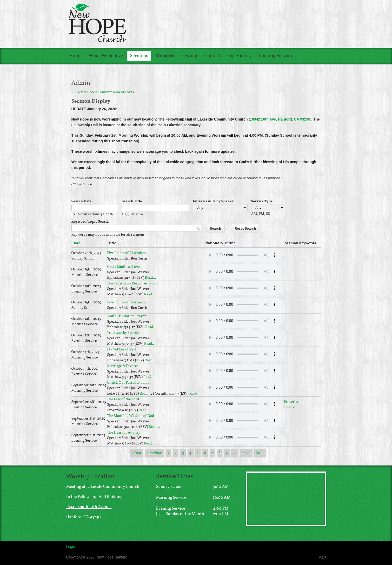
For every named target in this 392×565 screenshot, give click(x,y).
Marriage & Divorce (123, 366)
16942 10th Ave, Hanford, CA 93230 (280, 119)
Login (71, 547)
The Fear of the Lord (123, 399)
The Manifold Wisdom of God (131, 416)
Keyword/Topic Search (91, 222)
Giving (190, 56)
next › (246, 453)
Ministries (166, 56)
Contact (212, 56)
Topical (289, 407)
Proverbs (291, 402)
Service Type (262, 201)
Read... (151, 278)
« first (137, 453)
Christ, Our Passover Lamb (128, 383)
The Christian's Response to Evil (132, 284)
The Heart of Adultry (124, 433)
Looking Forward (276, 56)
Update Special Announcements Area (105, 92)
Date (76, 243)
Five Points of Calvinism (126, 253)
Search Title (132, 201)
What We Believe (106, 56)
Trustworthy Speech (123, 333)
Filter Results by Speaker (214, 201)
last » (260, 453)
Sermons (139, 56)
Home (76, 56)
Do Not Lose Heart (122, 350)
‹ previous (155, 453)
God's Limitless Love (123, 267)
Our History (240, 56)
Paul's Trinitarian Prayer (126, 316)
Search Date (82, 201)
